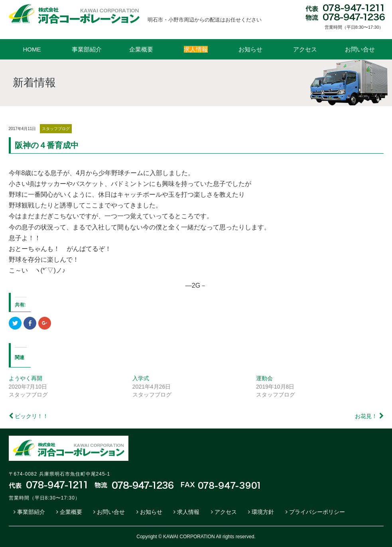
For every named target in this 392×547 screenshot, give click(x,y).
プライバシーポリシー (317, 512)
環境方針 (263, 512)
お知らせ (250, 49)
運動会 (264, 378)
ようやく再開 (26, 378)
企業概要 (141, 49)
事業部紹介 (87, 49)
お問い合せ (360, 49)
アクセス (305, 49)
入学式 (141, 378)
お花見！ (366, 416)
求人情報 (188, 512)
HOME (32, 49)
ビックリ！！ (32, 416)
